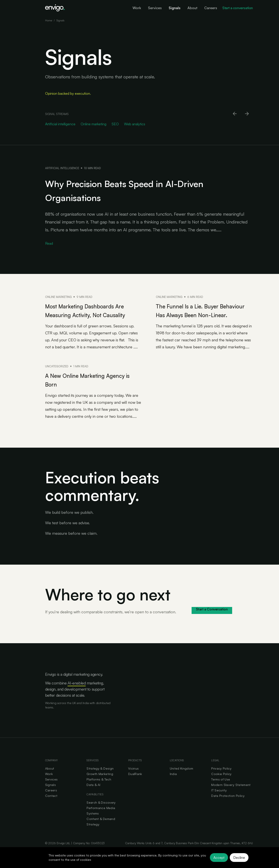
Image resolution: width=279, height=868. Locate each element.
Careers (51, 799)
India (173, 783)
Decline (239, 858)
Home (49, 20)
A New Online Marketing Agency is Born (83, 388)
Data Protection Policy (228, 804)
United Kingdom (182, 777)
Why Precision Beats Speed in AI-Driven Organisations (139, 189)
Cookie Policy (221, 783)
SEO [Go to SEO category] (115, 124)
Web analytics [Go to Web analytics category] (135, 124)
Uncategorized (57, 375)
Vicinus (133, 777)
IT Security (219, 799)
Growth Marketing (100, 783)
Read (49, 243)
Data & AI (93, 793)
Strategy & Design (100, 777)
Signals (50, 793)
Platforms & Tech (99, 788)
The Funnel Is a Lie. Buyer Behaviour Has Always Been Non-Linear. (199, 315)
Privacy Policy (221, 777)
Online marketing (58, 297)
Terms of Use (221, 788)
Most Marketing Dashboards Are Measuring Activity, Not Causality (89, 315)
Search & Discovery (101, 811)
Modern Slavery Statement (231, 793)
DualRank (135, 783)
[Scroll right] (247, 114)
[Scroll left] (235, 114)
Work (49, 783)
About (50, 777)
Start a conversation (238, 8)
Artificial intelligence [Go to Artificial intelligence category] (60, 124)
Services (51, 788)
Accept (219, 858)
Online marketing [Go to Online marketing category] (94, 124)
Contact (51, 804)
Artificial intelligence (62, 168)
